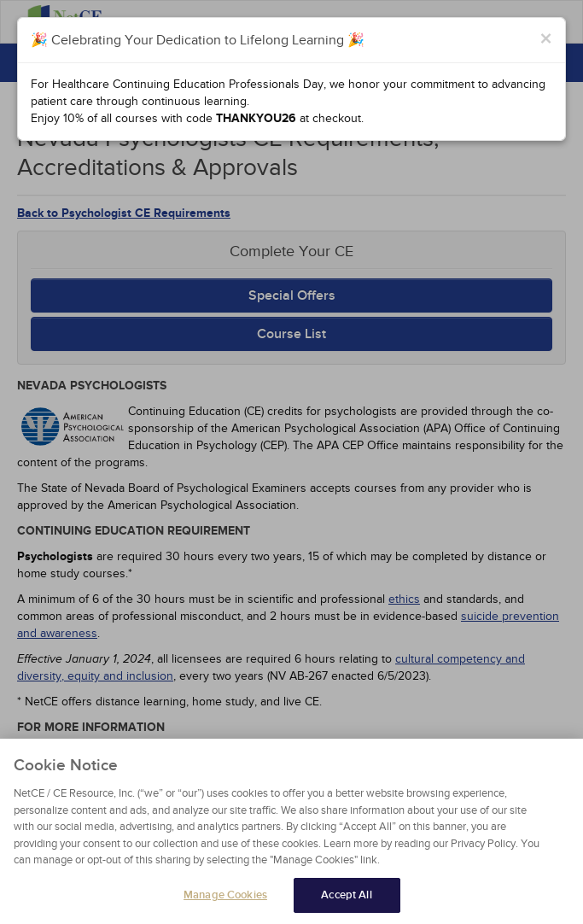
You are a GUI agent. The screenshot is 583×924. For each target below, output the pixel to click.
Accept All (346, 900)
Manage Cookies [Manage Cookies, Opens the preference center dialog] (225, 900)
